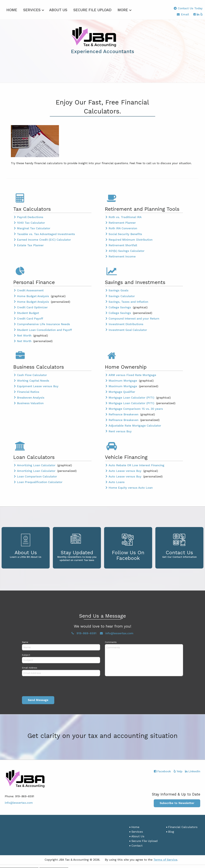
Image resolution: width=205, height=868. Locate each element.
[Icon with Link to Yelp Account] (201, 14)
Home (12, 10)
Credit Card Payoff (30, 318)
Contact (137, 845)
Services (32, 10)
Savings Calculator (122, 295)
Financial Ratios (28, 391)
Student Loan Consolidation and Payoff (44, 329)
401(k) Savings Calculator (127, 250)
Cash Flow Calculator (32, 374)
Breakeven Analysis (31, 397)
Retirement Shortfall (123, 245)
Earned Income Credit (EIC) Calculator (44, 239)
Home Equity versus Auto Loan (131, 487)
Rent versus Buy (120, 431)
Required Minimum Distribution (131, 239)
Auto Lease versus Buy (125, 470)
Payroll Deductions (30, 217)
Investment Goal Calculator (128, 329)
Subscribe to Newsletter (177, 802)
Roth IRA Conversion (123, 228)
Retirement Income (122, 256)
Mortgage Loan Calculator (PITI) (132, 397)
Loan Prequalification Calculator (40, 482)
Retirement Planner (122, 222)
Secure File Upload (92, 10)
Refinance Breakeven (124, 414)
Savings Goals (119, 290)
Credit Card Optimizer (32, 307)
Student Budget (28, 312)
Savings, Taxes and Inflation (128, 301)
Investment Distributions (126, 324)
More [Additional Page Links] (123, 10)
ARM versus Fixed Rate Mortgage (132, 374)
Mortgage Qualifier (122, 391)
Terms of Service (165, 859)
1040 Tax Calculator (31, 222)
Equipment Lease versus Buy (38, 386)
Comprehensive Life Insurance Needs (43, 324)
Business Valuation (30, 403)
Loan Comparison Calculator (37, 476)
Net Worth (25, 335)
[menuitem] (12, 9)
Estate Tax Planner (30, 245)
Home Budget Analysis (33, 295)
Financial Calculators (183, 826)
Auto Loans (117, 482)
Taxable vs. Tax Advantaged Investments (46, 233)
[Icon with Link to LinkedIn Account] (198, 14)
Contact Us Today (188, 8)
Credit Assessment (30, 290)
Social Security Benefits (125, 233)
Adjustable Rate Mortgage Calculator (135, 425)
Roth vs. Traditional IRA (125, 217)
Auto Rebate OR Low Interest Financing (136, 465)
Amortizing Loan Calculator (37, 465)
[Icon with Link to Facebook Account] (195, 14)
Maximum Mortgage (123, 380)
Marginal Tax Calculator (34, 228)
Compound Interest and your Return (134, 318)
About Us (58, 10)
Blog (171, 831)
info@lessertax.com (19, 802)
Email (183, 15)
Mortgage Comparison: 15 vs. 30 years (136, 408)
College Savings (120, 307)
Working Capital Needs (33, 380)
